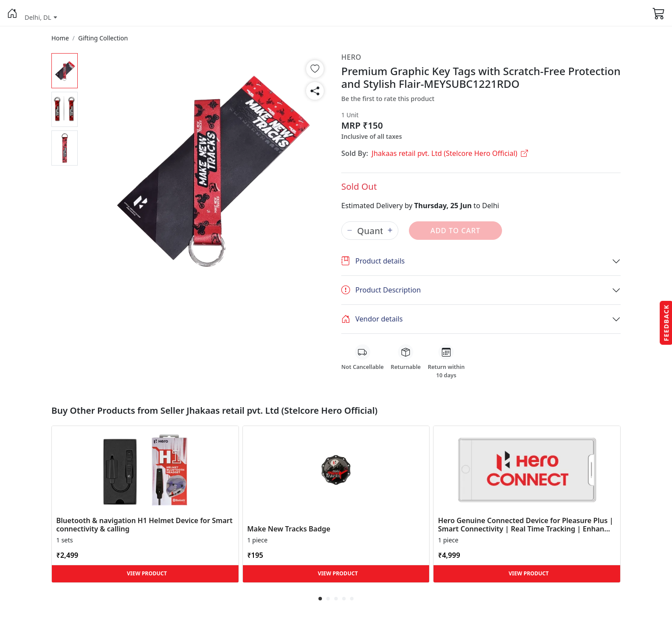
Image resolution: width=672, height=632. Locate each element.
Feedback (666, 322)
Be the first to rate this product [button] (388, 99)
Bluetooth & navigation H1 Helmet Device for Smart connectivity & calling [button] (145, 525)
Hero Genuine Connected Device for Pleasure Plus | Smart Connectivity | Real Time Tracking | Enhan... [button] (526, 525)
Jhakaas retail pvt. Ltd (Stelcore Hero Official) (450, 153)
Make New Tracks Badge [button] (289, 529)
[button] (12, 13)
